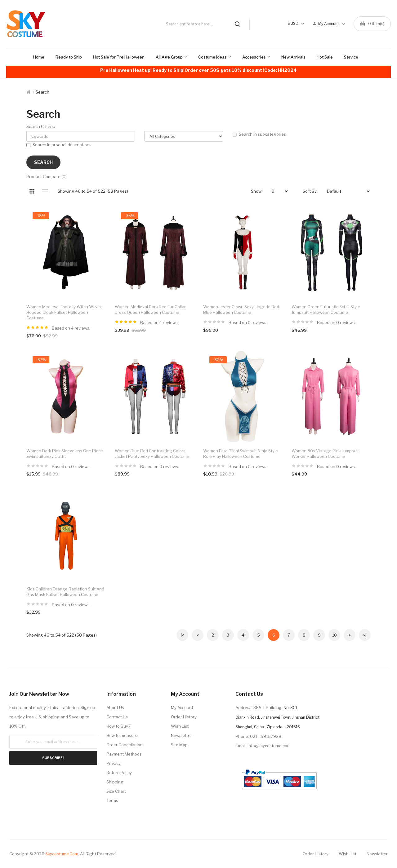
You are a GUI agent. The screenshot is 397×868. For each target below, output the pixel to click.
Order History (184, 717)
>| (365, 635)
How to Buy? (118, 726)
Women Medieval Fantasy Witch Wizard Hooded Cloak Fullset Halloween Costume (65, 312)
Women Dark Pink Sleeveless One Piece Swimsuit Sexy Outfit (65, 454)
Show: (257, 191)
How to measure (122, 735)
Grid (32, 191)
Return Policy (119, 773)
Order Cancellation (125, 745)
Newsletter (181, 735)
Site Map (179, 745)
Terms (112, 800)
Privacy (114, 763)
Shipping (115, 782)
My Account (182, 708)
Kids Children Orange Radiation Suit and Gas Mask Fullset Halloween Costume (65, 592)
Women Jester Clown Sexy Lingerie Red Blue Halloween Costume (241, 309)
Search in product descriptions (59, 145)
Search (42, 92)
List (45, 191)
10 (335, 635)
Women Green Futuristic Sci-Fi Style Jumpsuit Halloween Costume (326, 309)
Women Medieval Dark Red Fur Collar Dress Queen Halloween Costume (150, 309)
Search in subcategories (259, 134)
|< (182, 635)
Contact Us (117, 717)
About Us (115, 708)
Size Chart (116, 791)
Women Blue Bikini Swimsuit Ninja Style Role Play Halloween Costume (241, 454)
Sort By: (310, 191)
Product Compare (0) (47, 177)
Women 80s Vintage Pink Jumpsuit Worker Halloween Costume (325, 454)
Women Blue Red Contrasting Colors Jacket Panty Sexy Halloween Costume (152, 454)
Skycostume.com (62, 854)
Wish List (180, 726)
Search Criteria (41, 126)
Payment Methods (124, 754)
